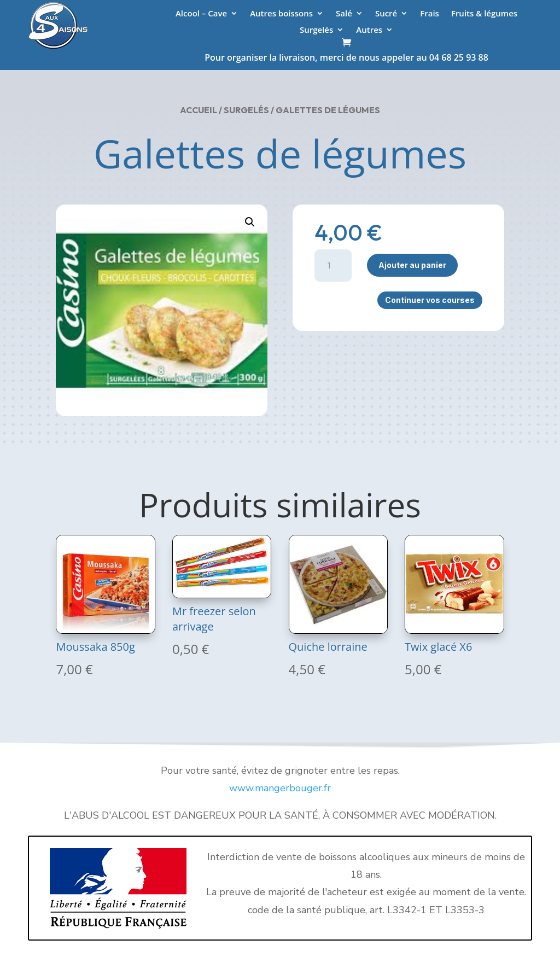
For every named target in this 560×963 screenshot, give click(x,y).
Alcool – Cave (201, 14)
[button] (250, 222)
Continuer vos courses (430, 300)
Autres (369, 30)
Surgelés (316, 30)
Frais (430, 14)
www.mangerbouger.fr (280, 788)
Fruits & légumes (484, 14)
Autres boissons (281, 14)
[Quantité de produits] (333, 265)
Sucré (386, 14)
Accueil (199, 110)
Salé (344, 14)
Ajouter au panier (412, 265)
